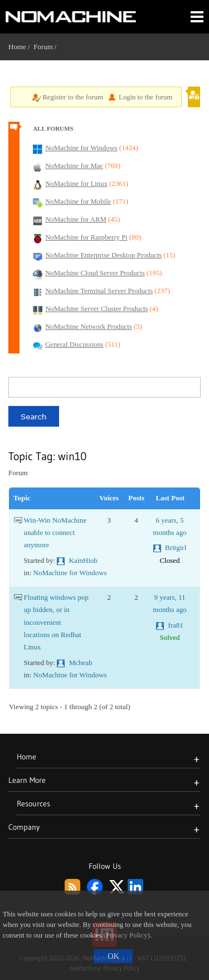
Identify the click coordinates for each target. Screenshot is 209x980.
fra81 (175, 625)
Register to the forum (73, 97)
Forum (43, 47)
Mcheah (81, 663)
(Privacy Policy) (127, 935)
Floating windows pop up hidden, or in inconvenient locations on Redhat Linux (56, 622)
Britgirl (176, 548)
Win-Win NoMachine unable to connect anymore (55, 533)
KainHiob (83, 560)
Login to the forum (146, 97)
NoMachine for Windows (70, 573)
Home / (21, 47)
